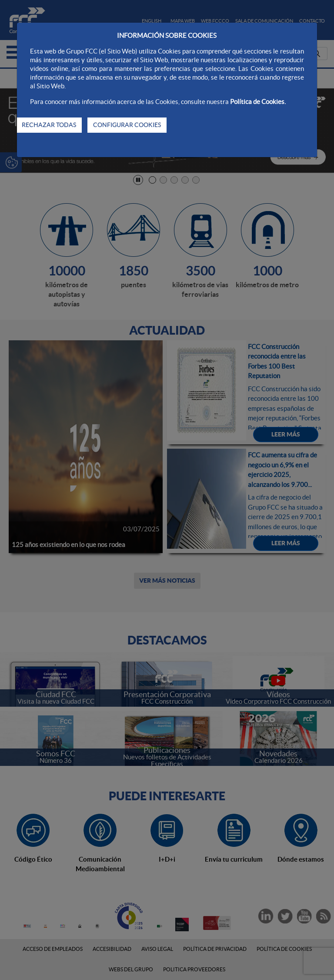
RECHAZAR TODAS (49, 125)
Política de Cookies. (258, 102)
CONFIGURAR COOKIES (127, 125)
